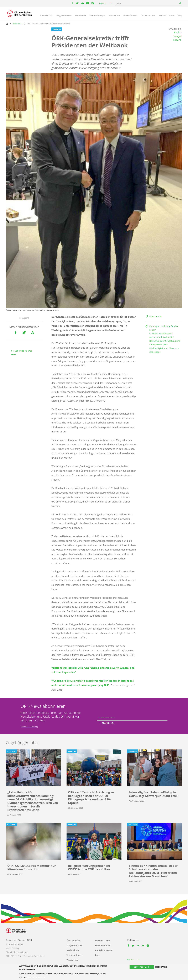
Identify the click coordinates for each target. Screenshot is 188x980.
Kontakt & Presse (167, 16)
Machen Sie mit (130, 16)
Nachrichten (81, 16)
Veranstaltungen (98, 16)
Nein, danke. (161, 967)
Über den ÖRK (46, 16)
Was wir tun (114, 16)
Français (177, 36)
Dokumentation (148, 16)
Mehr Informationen (36, 977)
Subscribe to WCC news (21, 353)
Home (7, 24)
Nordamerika (156, 317)
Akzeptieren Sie (142, 967)
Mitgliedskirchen (64, 16)
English (178, 32)
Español (178, 40)
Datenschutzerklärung (29, 726)
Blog (180, 16)
